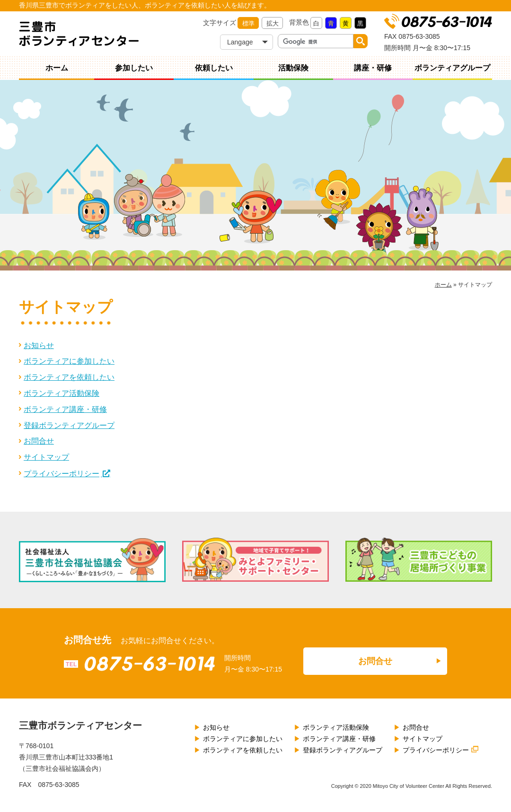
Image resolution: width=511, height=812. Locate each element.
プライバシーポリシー (62, 474)
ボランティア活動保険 (62, 393)
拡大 (273, 23)
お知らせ (39, 345)
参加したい (134, 68)
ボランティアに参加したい (69, 361)
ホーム (57, 68)
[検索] (316, 42)
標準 (248, 23)
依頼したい (214, 68)
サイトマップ (46, 457)
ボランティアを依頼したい (69, 377)
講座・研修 (373, 68)
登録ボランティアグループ (69, 425)
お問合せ (39, 441)
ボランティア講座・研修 (65, 409)
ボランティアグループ (452, 68)
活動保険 (293, 68)
